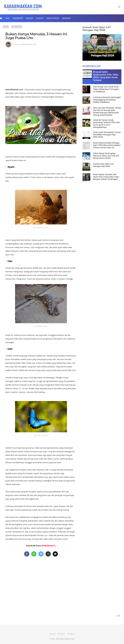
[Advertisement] (41, 67)
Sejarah (66, 18)
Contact (61, 634)
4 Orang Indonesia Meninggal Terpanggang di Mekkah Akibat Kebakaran (107, 100)
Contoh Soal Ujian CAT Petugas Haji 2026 (97, 29)
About (53, 634)
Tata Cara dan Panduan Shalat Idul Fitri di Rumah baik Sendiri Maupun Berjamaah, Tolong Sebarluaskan (107, 111)
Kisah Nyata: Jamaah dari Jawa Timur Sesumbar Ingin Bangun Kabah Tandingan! (106, 177)
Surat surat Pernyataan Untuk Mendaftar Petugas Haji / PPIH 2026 (107, 135)
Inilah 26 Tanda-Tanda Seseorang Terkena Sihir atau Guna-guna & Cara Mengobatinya (107, 124)
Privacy (71, 634)
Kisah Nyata (53, 18)
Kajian (30, 18)
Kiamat (40, 18)
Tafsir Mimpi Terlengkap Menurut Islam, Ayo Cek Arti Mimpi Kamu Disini (106, 156)
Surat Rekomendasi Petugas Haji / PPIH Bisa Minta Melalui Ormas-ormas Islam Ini (107, 145)
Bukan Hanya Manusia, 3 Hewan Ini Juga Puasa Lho (36, 36)
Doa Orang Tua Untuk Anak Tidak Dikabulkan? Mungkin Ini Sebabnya (106, 89)
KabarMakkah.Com (29, 44)
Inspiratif (18, 18)
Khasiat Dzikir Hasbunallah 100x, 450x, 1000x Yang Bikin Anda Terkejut (106, 76)
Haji (7, 18)
